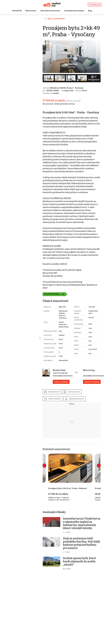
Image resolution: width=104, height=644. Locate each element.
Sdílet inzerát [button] (57, 412)
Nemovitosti (31, 11)
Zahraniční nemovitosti (50, 11)
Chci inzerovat (95, 5)
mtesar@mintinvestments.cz (68, 387)
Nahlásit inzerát (79, 412)
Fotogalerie (94, 84)
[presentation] (47, 479)
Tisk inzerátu (77, 405)
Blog (90, 11)
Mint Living (90, 382)
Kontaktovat (56, 405)
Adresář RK (17, 11)
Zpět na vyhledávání (59, 20)
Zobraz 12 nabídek (89, 394)
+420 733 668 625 (62, 384)
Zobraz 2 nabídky (63, 393)
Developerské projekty (74, 11)
